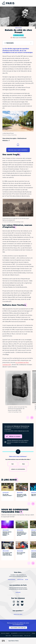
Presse (33, 633)
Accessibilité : (21, 633)
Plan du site (27, 636)
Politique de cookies (18, 636)
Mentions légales (5, 633)
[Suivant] (32, 418)
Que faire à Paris (13, 641)
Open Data (8, 636)
